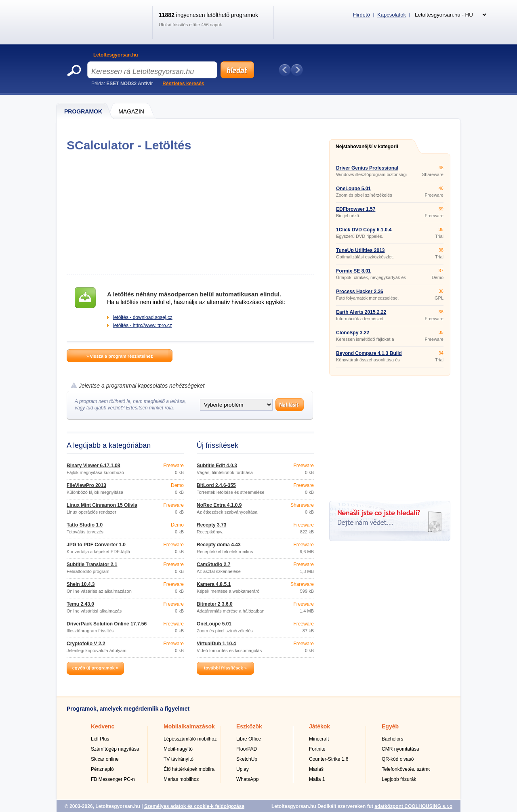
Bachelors (392, 739)
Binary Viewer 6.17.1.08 (94, 466)
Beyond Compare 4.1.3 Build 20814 (369, 356)
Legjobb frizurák (399, 779)
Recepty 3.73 (211, 525)
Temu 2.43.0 (80, 604)
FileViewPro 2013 (86, 485)
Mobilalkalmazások (189, 726)
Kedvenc (103, 726)
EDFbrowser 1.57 (356, 209)
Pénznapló (102, 769)
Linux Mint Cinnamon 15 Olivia (102, 505)
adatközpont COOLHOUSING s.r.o (413, 806)
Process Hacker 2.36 (360, 292)
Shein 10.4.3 (81, 584)
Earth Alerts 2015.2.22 (361, 312)
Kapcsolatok (392, 15)
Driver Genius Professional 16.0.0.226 (367, 170)
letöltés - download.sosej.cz (143, 317)
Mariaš (316, 769)
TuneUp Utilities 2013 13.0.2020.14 (360, 253)
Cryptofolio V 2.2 (86, 644)
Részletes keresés (183, 84)
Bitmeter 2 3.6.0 (215, 604)
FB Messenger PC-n (113, 779)
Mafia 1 (317, 779)
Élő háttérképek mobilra (189, 769)
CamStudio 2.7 (213, 564)
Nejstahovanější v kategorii (367, 147)
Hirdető (361, 15)
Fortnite (317, 749)
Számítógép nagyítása (115, 749)
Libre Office (249, 739)
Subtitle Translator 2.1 (92, 564)
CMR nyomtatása (400, 749)
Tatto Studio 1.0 (85, 525)
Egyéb (390, 726)
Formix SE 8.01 (353, 271)
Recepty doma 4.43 (219, 545)
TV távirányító (179, 759)
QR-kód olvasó (398, 759)
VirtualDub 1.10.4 (216, 644)
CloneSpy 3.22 (353, 333)
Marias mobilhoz (181, 779)
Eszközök (249, 726)
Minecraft (319, 739)
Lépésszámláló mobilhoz (190, 739)
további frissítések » (225, 668)
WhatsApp (247, 779)
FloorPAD (247, 749)
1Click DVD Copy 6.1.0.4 (364, 230)
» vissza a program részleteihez (120, 356)
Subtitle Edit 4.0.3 (217, 466)
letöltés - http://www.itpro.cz (143, 325)
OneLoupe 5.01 (214, 624)
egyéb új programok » (95, 668)
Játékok (319, 726)
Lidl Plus (100, 739)
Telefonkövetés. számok (408, 769)
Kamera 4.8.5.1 (214, 584)
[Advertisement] (190, 213)
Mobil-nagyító (178, 749)
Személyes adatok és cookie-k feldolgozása (194, 806)
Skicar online (105, 759)
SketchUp (247, 759)
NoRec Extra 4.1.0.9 (219, 505)
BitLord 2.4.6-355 (216, 485)
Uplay (243, 769)
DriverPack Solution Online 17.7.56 (107, 624)
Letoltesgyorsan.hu (116, 55)
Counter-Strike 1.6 (329, 759)
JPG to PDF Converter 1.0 (96, 545)
